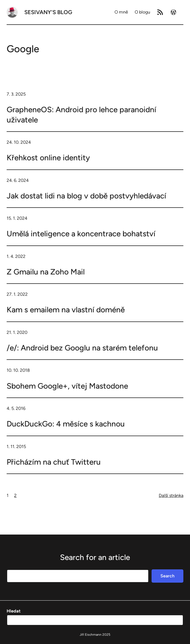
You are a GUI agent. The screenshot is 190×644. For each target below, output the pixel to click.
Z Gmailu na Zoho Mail (46, 272)
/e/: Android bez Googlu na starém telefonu (82, 348)
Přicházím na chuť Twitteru (54, 462)
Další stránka (171, 495)
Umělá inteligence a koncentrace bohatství (81, 234)
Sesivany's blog (48, 12)
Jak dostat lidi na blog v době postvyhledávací (86, 196)
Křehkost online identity (48, 158)
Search (167, 576)
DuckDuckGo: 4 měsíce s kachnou (66, 424)
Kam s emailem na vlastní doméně (66, 310)
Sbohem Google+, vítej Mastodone (67, 386)
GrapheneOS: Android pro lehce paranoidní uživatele (81, 114)
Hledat (14, 611)
